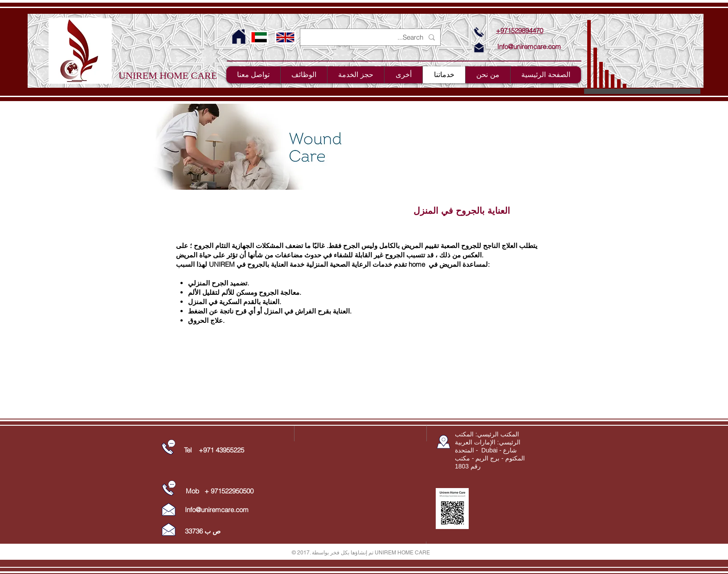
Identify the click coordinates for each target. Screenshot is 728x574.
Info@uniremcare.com (529, 47)
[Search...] (371, 37)
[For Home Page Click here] (239, 37)
